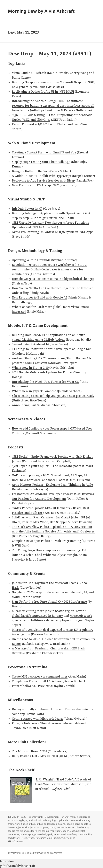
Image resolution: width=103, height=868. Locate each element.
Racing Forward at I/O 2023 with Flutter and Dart (46, 124)
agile (22, 820)
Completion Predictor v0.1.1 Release (37, 681)
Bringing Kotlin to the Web (31, 171)
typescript (34, 838)
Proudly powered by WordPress (44, 853)
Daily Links (38, 817)
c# (39, 820)
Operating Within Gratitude (31, 260)
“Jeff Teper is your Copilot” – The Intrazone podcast (48, 466)
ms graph (21, 831)
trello (24, 838)
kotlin (52, 827)
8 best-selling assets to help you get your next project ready (53, 396)
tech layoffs (14, 838)
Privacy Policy (16, 853)
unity (43, 838)
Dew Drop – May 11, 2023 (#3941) (50, 53)
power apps (27, 834)
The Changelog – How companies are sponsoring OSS (49, 550)
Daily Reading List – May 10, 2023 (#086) (39, 756)
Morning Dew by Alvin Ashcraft (41, 11)
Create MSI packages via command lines (40, 676)
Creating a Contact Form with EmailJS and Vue (44, 152)
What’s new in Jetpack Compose (34, 391)
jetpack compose (39, 827)
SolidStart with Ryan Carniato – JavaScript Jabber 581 (49, 517)
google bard (73, 824)
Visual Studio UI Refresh (29, 73)
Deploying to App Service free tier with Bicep (43, 180)
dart (67, 820)
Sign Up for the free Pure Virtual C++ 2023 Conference (49, 601)
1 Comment (18, 841)
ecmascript (77, 820)
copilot (60, 820)
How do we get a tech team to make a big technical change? (53, 279)
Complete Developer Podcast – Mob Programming (46, 541)
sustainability (85, 834)
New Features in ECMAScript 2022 (35, 185)
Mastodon (7, 861)
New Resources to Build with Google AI (39, 297)
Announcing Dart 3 (25, 405)
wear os (71, 838)
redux (57, 834)
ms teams (43, 831)
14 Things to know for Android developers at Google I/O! (51, 349)
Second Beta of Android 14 (30, 344)
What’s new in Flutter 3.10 (30, 368)
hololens (13, 827)
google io (86, 824)
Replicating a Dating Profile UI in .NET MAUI (43, 91)
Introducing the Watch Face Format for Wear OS (45, 382)
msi (52, 831)
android (33, 820)
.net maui (70, 817)
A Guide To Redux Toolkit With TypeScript (42, 176)
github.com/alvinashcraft (18, 866)
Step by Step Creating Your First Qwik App (41, 162)
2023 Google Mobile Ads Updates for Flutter (42, 372)
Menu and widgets (91, 15)
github (32, 824)
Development (52, 817)
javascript (24, 827)
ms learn (32, 831)
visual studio (54, 838)
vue (63, 838)
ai (26, 820)
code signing (49, 820)
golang (62, 824)
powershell (40, 834)
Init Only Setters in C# (27, 208)
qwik (50, 834)
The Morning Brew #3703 (29, 751)
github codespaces (47, 824)
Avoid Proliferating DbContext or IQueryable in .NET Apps (53, 232)
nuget (58, 831)
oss (73, 831)
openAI (66, 831)
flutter (24, 824)
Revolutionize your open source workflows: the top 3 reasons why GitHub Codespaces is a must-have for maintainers (49, 269)
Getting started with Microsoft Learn (37, 718)
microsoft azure (65, 827)
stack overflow (69, 834)
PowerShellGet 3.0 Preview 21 (33, 686)
